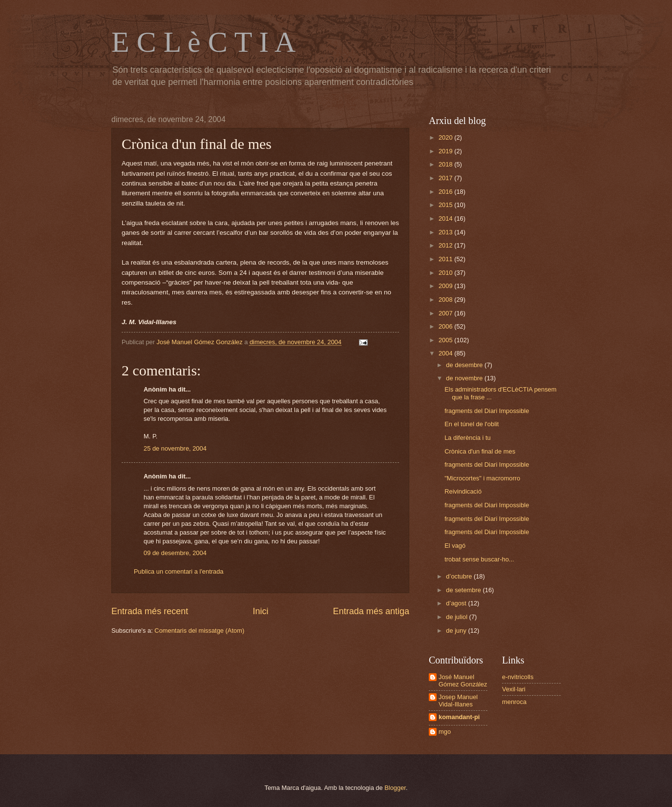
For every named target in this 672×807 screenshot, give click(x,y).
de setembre (464, 590)
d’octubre (460, 576)
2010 (446, 273)
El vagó (455, 546)
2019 (446, 151)
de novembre (465, 378)
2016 (446, 192)
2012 (446, 245)
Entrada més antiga (371, 611)
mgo (445, 732)
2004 (446, 353)
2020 (446, 137)
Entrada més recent (150, 611)
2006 (446, 326)
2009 (446, 286)
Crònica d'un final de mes (480, 451)
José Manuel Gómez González (463, 681)
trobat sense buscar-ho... (479, 559)
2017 (446, 178)
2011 (446, 259)
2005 (446, 340)
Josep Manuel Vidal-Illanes (458, 701)
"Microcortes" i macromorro (482, 478)
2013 (446, 232)
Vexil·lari (514, 689)
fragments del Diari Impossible (487, 411)
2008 (446, 300)
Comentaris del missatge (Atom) (199, 631)
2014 (446, 218)
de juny (457, 631)
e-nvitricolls (518, 677)
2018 (446, 164)
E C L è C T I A (203, 42)
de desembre (465, 365)
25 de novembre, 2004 (175, 448)
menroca (514, 702)
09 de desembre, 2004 (175, 553)
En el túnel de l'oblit (472, 424)
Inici (260, 611)
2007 (446, 313)
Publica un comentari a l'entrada (179, 571)
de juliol (457, 617)
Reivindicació (463, 491)
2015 (446, 205)
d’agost (457, 603)
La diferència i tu (467, 438)
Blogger (395, 788)
